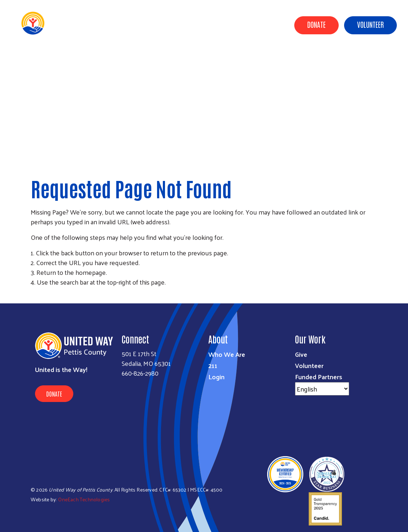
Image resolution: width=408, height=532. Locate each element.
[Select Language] (322, 389)
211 (213, 365)
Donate (316, 24)
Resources (361, 59)
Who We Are (227, 354)
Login (216, 377)
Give (301, 354)
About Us (154, 59)
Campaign (325, 59)
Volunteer (370, 24)
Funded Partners (319, 377)
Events (391, 59)
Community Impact (199, 59)
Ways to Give (249, 59)
